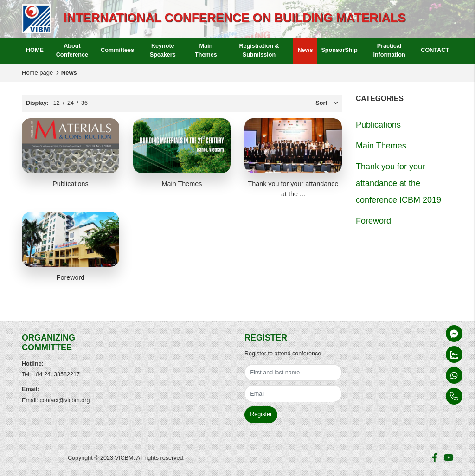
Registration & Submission (259, 50)
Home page (37, 73)
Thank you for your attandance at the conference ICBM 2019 (398, 183)
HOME (35, 50)
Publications (71, 184)
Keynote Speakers (163, 50)
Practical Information (389, 50)
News (305, 50)
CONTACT (435, 50)
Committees (117, 50)
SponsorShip (339, 50)
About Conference (72, 50)
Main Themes (206, 50)
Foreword (71, 277)
